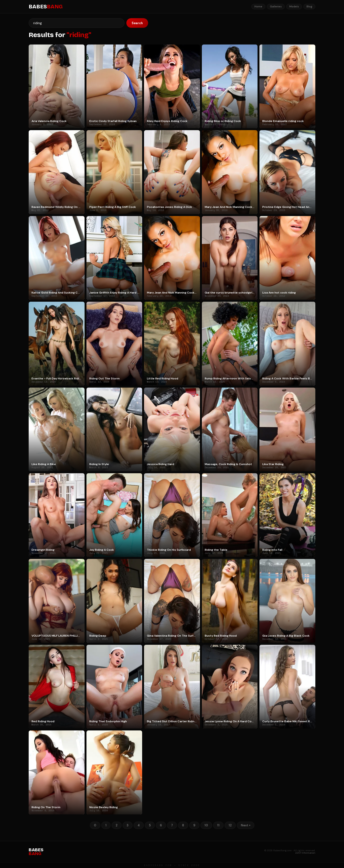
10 (206, 825)
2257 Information (305, 853)
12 (230, 825)
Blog (309, 6)
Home (258, 6)
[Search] (77, 23)
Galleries (276, 6)
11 (218, 825)
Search (137, 23)
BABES (46, 7)
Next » (246, 825)
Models (294, 6)
